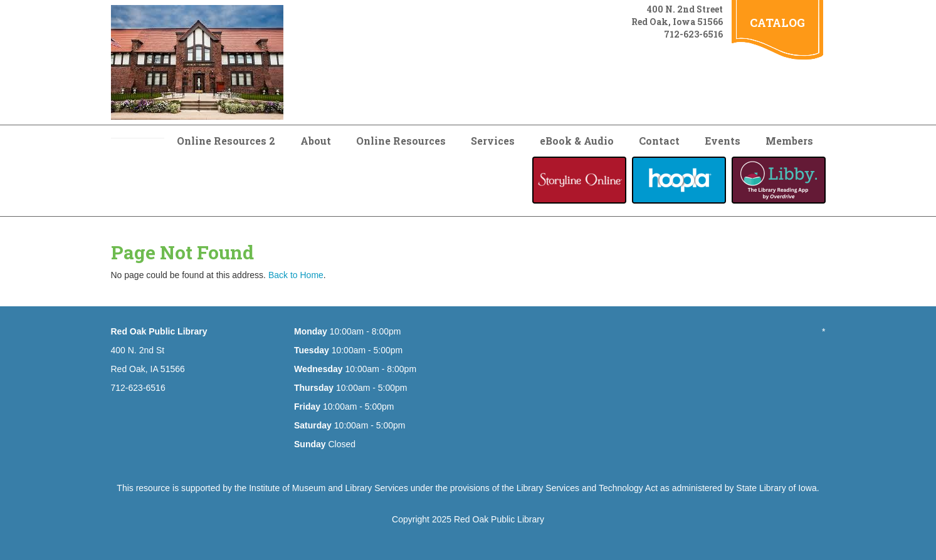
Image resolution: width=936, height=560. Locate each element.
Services (493, 141)
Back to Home (296, 275)
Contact (659, 141)
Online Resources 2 (226, 141)
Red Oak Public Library (499, 519)
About (316, 141)
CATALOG (777, 23)
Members (789, 141)
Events (723, 141)
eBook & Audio (577, 141)
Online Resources (401, 141)
